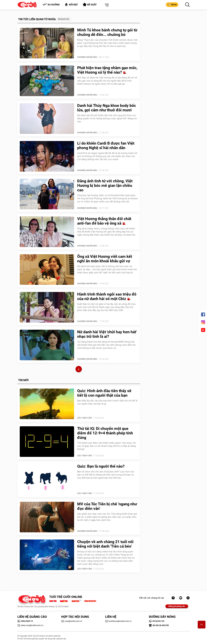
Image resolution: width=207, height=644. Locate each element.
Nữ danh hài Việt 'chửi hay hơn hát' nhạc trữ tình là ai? (107, 334)
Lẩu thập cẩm (84, 418)
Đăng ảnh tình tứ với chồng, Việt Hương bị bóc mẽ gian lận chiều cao (105, 185)
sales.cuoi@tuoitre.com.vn (30, 625)
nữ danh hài (64, 19)
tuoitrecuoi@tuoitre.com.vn (118, 621)
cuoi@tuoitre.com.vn (72, 621)
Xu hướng (51, 5)
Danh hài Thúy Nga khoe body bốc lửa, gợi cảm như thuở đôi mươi (107, 108)
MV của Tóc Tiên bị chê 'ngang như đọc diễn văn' (107, 506)
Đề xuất (90, 5)
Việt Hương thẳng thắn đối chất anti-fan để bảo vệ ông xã (104, 221)
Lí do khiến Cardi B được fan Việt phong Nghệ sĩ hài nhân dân (106, 146)
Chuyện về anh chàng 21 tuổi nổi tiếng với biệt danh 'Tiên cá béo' (105, 544)
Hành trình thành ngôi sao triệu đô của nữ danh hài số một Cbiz (107, 296)
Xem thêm (79, 370)
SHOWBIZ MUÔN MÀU (87, 57)
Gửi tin (172, 5)
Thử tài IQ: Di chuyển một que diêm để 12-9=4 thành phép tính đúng (105, 433)
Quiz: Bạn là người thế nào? (101, 466)
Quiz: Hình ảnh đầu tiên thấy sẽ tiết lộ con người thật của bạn (104, 393)
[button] (106, 5)
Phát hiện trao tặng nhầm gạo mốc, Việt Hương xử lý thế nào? (107, 70)
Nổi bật (71, 4)
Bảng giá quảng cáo (177, 606)
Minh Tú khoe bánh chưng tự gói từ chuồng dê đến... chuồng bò (107, 32)
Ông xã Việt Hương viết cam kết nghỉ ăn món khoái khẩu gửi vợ (105, 259)
